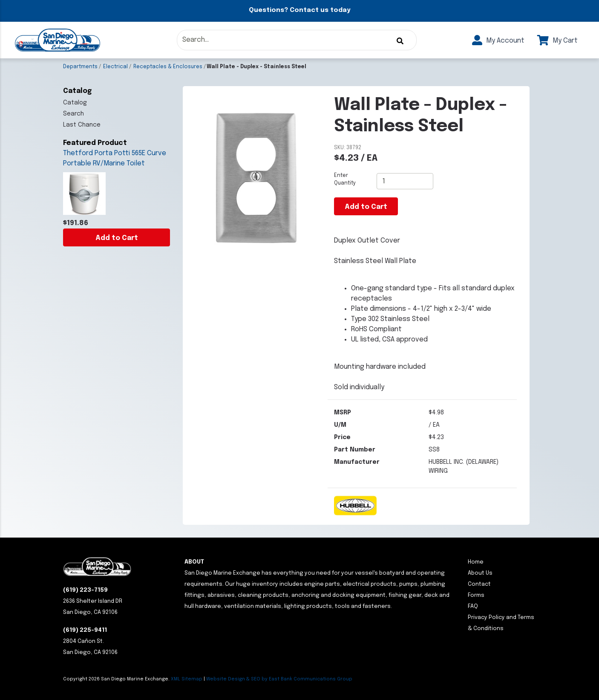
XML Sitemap (187, 679)
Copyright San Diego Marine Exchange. (117, 679)
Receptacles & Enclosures (168, 67)
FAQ (473, 606)
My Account (498, 41)
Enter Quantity (345, 179)
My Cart (557, 41)
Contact (479, 584)
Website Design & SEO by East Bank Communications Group (279, 679)
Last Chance (82, 125)
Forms (476, 595)
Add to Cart (117, 238)
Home (476, 562)
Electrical (115, 67)
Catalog (75, 103)
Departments (80, 67)
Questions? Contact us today (299, 10)
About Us (480, 573)
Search (73, 114)
